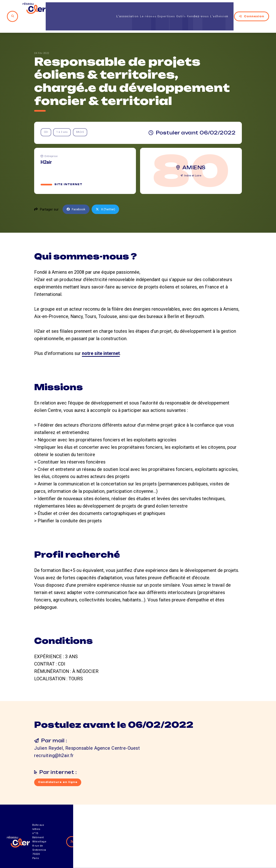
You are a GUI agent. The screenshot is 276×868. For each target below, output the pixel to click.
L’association (104, 9)
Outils (172, 9)
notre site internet (101, 339)
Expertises (153, 9)
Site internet (69, 170)
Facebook (77, 195)
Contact (181, 843)
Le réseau (129, 9)
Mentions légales (222, 843)
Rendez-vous (193, 9)
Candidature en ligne (59, 768)
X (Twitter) (108, 195)
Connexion (252, 9)
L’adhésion (220, 9)
